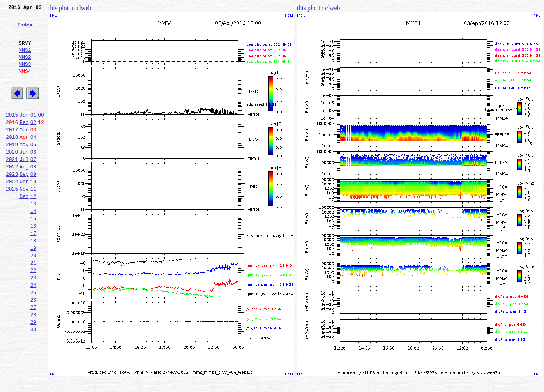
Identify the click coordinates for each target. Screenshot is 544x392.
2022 (12, 193)
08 (34, 193)
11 (34, 219)
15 (34, 253)
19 (34, 288)
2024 (12, 210)
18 (34, 279)
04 (34, 159)
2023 (12, 202)
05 (34, 168)
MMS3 (25, 76)
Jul (24, 185)
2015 (12, 133)
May (24, 168)
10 (34, 210)
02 (34, 142)
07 (34, 185)
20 (34, 296)
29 (34, 373)
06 (34, 176)
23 (34, 322)
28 (34, 365)
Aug (24, 193)
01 (34, 133)
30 (34, 382)
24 (34, 330)
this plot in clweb (70, 8)
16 (34, 262)
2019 (12, 168)
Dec (24, 228)
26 (34, 348)
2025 (12, 219)
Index (25, 29)
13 (34, 236)
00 (41, 133)
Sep (24, 202)
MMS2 (25, 67)
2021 (12, 185)
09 (34, 202)
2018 (12, 159)
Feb (24, 142)
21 (34, 305)
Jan (24, 133)
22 (34, 313)
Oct (24, 210)
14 (34, 245)
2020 (12, 176)
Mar (24, 150)
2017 (12, 150)
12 (34, 228)
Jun (24, 176)
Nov (24, 219)
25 (34, 339)
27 (34, 356)
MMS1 (25, 59)
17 (34, 270)
